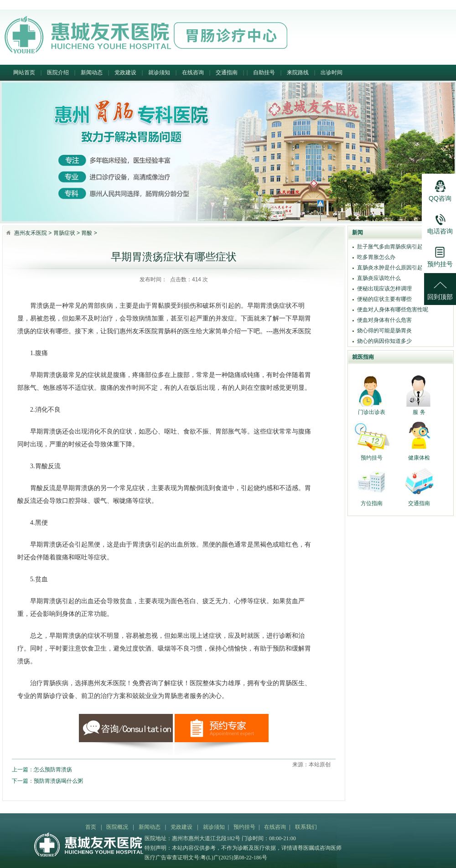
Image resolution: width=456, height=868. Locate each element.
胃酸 (87, 233)
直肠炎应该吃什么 (379, 278)
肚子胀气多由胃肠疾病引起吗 (393, 247)
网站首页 (24, 72)
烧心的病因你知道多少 (384, 341)
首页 (91, 827)
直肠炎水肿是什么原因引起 (390, 268)
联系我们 (306, 827)
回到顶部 (440, 287)
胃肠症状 (64, 233)
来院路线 (298, 72)
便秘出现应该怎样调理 (384, 289)
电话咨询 (440, 221)
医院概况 (117, 827)
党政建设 (125, 72)
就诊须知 (159, 72)
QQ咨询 (440, 188)
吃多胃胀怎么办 (376, 257)
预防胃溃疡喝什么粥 (58, 781)
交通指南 (227, 72)
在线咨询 (193, 72)
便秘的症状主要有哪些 (384, 299)
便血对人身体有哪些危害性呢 (393, 310)
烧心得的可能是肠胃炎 (384, 331)
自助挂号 (264, 72)
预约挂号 (244, 827)
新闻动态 (92, 72)
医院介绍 (58, 72)
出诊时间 (332, 72)
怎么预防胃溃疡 (53, 770)
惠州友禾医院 (31, 233)
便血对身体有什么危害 (384, 320)
